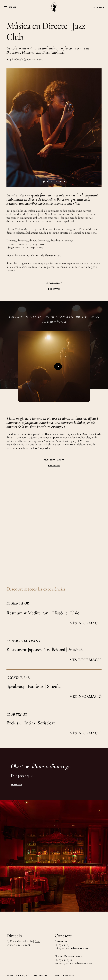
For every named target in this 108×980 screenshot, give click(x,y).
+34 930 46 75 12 (63, 907)
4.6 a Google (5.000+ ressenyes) (27, 59)
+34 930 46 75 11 (63, 892)
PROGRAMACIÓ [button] (54, 283)
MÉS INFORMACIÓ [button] (54, 460)
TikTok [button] (55, 923)
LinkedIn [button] (69, 923)
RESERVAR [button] (54, 289)
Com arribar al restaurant (23, 891)
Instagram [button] (40, 923)
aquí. (58, 255)
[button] (10, 7)
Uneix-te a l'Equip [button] (18, 923)
